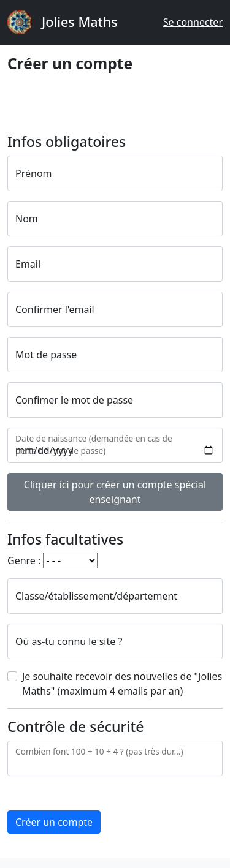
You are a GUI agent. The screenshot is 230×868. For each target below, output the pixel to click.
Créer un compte (54, 822)
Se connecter (193, 22)
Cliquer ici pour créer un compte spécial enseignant (115, 492)
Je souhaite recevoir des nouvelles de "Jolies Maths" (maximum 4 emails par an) (122, 684)
